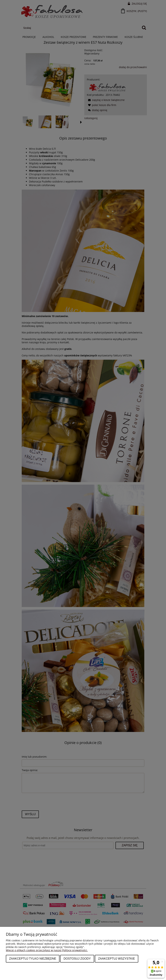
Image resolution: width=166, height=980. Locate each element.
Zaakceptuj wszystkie (117, 959)
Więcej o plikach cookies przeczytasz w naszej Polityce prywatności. (47, 950)
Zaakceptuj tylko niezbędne (33, 959)
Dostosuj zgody (77, 959)
